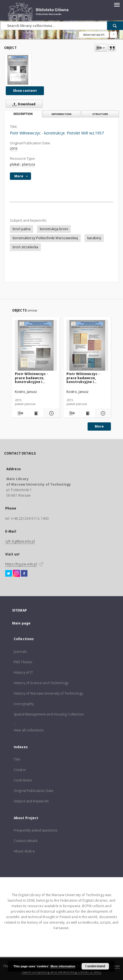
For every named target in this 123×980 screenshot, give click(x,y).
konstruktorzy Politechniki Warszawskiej (45, 238)
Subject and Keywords (31, 801)
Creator (20, 770)
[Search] (115, 26)
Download (23, 104)
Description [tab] (23, 114)
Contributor (23, 780)
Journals (20, 652)
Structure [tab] (100, 114)
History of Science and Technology (41, 683)
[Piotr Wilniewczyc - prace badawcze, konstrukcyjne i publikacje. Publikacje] (87, 346)
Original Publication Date (33, 791)
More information (63, 966)
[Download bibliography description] (20, 413)
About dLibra (24, 851)
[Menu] (117, 4)
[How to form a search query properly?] (113, 35)
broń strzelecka (25, 247)
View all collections (29, 730)
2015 (14, 149)
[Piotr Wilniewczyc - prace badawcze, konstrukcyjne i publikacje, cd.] (36, 346)
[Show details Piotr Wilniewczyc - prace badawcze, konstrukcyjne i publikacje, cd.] (51, 413)
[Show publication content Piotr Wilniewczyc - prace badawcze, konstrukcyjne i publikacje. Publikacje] (87, 413)
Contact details (26, 841)
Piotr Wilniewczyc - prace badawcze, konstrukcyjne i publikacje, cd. (31, 378)
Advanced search (94, 35)
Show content (25, 91)
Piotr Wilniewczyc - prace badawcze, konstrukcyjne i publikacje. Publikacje (86, 378)
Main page (21, 623)
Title (17, 759)
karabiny (94, 238)
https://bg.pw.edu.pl (21, 564)
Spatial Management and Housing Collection (49, 714)
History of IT (23, 672)
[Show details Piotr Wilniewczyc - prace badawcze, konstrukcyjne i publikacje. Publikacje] (102, 413)
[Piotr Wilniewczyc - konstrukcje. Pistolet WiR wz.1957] (18, 70)
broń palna (22, 229)
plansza (28, 164)
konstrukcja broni (54, 229)
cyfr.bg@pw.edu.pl (20, 541)
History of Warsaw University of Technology (48, 693)
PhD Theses (23, 662)
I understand (95, 966)
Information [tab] (62, 114)
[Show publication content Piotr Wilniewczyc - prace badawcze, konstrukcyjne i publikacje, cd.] (36, 413)
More (99, 426)
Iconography (24, 704)
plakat (15, 164)
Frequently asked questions (36, 830)
